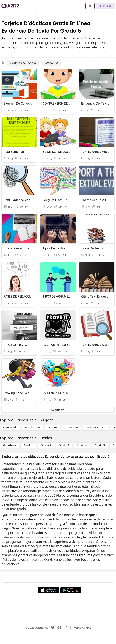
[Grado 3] (64, 445)
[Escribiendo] (10, 428)
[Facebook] (59, 628)
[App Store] (48, 590)
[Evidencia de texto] (23, 63)
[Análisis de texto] (96, 428)
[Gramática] (71, 428)
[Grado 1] (28, 445)
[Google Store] (71, 590)
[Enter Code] (105, 6)
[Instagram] (66, 628)
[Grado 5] (51, 63)
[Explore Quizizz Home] (10, 6)
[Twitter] (53, 628)
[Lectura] (52, 428)
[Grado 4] (82, 445)
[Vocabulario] (32, 428)
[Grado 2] (46, 445)
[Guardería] (9, 445)
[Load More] (58, 410)
